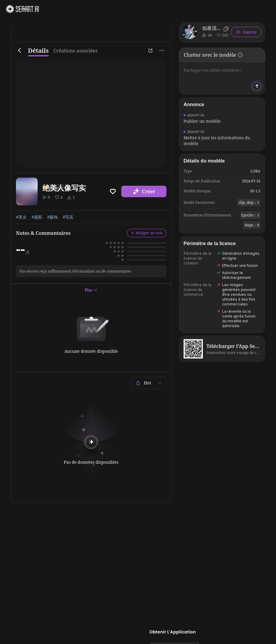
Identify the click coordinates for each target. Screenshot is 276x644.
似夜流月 (212, 28)
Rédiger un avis (147, 233)
